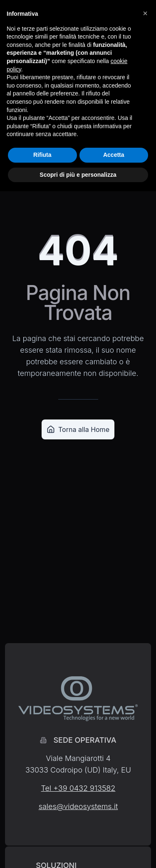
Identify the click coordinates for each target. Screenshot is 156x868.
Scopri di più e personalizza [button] (78, 175)
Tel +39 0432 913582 (78, 788)
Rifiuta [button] (42, 155)
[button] (145, 13)
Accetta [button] (114, 155)
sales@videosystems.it (78, 806)
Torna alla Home (78, 429)
